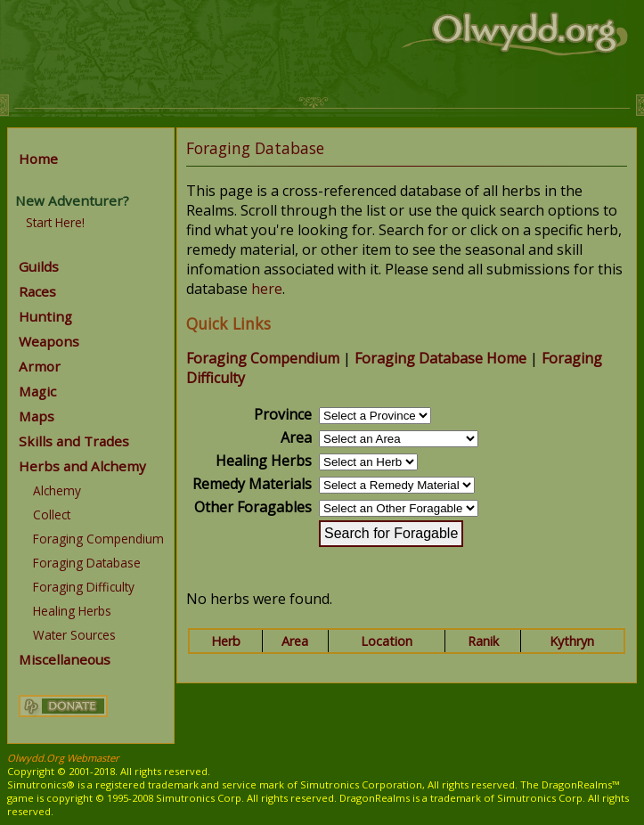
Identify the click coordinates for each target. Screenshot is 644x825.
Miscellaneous (65, 659)
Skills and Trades (74, 441)
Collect (52, 515)
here (267, 289)
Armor (40, 366)
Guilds (39, 266)
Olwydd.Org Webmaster (63, 758)
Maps (37, 416)
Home (38, 159)
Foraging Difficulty (84, 587)
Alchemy (57, 490)
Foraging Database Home (440, 358)
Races (37, 291)
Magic (37, 391)
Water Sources (74, 635)
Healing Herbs (72, 611)
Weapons (49, 341)
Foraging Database (87, 563)
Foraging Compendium (98, 539)
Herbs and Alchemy (82, 466)
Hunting (45, 316)
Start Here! (55, 222)
